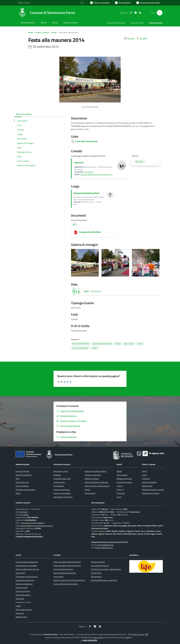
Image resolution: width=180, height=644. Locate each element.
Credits (18, 606)
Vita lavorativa (90, 493)
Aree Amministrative (23, 475)
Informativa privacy (23, 595)
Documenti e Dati (22, 482)
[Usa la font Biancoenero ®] (100, 3)
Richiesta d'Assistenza (24, 584)
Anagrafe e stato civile (62, 479)
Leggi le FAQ (20, 573)
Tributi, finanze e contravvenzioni (97, 486)
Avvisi (119, 497)
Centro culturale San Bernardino (66, 584)
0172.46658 (24, 515)
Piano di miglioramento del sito (27, 569)
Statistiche (20, 613)
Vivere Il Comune (42, 32)
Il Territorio (146, 479)
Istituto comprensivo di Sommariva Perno (69, 580)
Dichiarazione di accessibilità (26, 566)
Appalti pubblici (59, 482)
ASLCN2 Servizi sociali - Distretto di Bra (106, 569)
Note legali (20, 599)
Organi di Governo (22, 471)
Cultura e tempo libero (62, 493)
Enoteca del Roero (98, 562)
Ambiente (57, 475)
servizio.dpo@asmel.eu (105, 545)
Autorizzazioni (59, 486)
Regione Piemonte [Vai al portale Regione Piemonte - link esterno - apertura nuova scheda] (24, 3)
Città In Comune (138, 634)
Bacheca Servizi (22, 588)
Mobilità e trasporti (92, 479)
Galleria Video (147, 486)
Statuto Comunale (23, 591)
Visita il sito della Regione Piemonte (67, 562)
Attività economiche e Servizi (153, 490)
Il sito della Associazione (86, 141)
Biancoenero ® (99, 637)
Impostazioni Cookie (23, 602)
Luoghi (144, 475)
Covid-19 (120, 490)
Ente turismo (58, 577)
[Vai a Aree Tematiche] (123, 3)
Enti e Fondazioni (22, 486)
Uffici (18, 479)
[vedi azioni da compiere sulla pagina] (142, 38)
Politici (18, 493)
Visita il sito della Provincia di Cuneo (67, 566)
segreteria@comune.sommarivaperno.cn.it (97, 174)
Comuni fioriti (96, 573)
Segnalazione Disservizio (25, 580)
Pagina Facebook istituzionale (65, 573)
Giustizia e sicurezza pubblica (95, 471)
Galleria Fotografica (149, 482)
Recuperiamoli (96, 577)
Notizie (119, 471)
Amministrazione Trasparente (27, 562)
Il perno (120, 486)
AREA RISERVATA (89, 640)
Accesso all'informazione (116, 23)
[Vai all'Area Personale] (148, 3)
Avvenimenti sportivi (124, 482)
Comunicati (121, 493)
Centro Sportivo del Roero (63, 569)
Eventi (54, 32)
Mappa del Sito (21, 617)
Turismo (87, 490)
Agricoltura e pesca (61, 471)
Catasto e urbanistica (62, 490)
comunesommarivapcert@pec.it (33, 523)
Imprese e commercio (93, 475)
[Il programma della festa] (76, 232)
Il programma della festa (90, 232)
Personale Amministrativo (25, 490)
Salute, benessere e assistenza (96, 482)
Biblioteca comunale (124, 479)
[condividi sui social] (129, 38)
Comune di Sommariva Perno (86, 193)
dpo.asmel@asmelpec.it (104, 548)
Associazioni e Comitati (151, 493)
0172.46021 (89, 172)
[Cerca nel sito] (160, 13)
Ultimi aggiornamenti (24, 610)
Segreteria (79, 162)
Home (31, 32)
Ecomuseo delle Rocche (100, 566)
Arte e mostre (122, 475)
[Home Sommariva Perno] (46, 13)
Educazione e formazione (63, 497)
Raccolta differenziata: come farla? (104, 580)
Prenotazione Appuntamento (27, 577)
